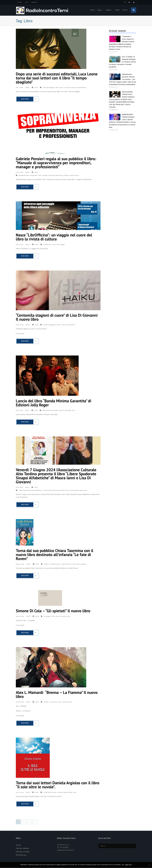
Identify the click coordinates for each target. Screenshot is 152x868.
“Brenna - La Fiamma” (50, 702)
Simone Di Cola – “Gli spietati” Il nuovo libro (54, 611)
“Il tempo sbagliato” (49, 88)
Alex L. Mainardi (63, 702)
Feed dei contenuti (22, 849)
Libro (61, 88)
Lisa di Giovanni (70, 325)
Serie (73, 88)
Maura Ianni (83, 491)
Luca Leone (67, 88)
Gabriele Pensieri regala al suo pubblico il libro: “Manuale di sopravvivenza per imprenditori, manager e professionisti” (56, 163)
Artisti (36, 88)
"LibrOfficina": (47, 245)
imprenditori (34, 176)
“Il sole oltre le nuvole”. (50, 793)
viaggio (62, 245)
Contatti (20, 2)
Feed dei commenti (23, 852)
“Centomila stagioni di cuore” (52, 325)
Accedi (18, 845)
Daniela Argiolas (63, 793)
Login (27, 2)
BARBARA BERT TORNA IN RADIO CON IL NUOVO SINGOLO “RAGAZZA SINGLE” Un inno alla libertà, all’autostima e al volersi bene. (122, 121)
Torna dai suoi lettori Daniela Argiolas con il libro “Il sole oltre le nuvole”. (58, 785)
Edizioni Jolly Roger (65, 411)
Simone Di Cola (65, 617)
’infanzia (46, 564)
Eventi (36, 245)
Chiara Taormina (66, 564)
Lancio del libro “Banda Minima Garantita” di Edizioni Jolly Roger (54, 403)
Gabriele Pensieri (24, 176)
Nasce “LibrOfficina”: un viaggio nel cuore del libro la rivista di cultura (54, 237)
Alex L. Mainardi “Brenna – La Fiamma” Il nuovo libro (57, 695)
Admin (27, 88)
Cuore (54, 245)
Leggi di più (128, 865)
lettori (57, 88)
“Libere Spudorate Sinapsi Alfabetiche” (31, 491)
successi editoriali (81, 88)
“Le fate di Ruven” (55, 564)
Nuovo (78, 564)
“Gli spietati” (47, 617)
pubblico (66, 176)
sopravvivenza (74, 176)
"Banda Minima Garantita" (50, 411)
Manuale (51, 176)
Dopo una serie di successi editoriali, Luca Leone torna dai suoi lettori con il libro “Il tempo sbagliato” (57, 78)
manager (45, 176)
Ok (123, 865)
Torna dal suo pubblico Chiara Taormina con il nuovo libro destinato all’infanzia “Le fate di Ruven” (55, 555)
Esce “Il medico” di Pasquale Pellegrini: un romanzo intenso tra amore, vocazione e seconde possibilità (122, 62)
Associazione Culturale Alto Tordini (54, 491)
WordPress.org (21, 855)
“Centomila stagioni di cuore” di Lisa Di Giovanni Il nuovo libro (57, 317)
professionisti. (59, 176)
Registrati (34, 2)
